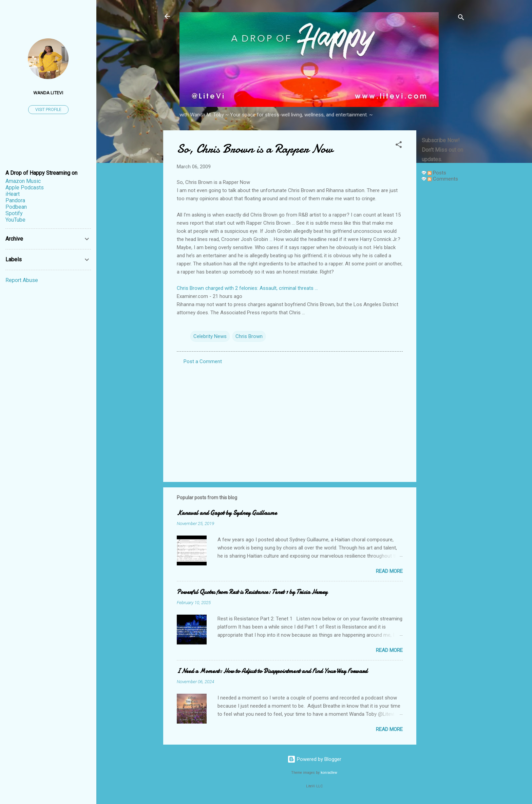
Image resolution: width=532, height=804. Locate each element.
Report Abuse (22, 280)
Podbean (16, 207)
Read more (389, 571)
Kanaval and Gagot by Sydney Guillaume (227, 513)
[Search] (461, 18)
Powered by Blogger (314, 759)
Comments (443, 179)
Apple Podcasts (25, 188)
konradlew (329, 773)
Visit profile (48, 110)
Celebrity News (210, 336)
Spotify (14, 213)
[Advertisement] (443, 289)
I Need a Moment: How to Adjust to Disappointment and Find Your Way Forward (272, 671)
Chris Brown (249, 336)
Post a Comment (203, 361)
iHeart (13, 194)
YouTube (15, 220)
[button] (399, 146)
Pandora (15, 200)
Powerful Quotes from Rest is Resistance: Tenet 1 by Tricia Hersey (252, 592)
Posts (437, 173)
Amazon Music (23, 181)
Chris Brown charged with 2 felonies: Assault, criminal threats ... (247, 288)
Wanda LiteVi (48, 93)
